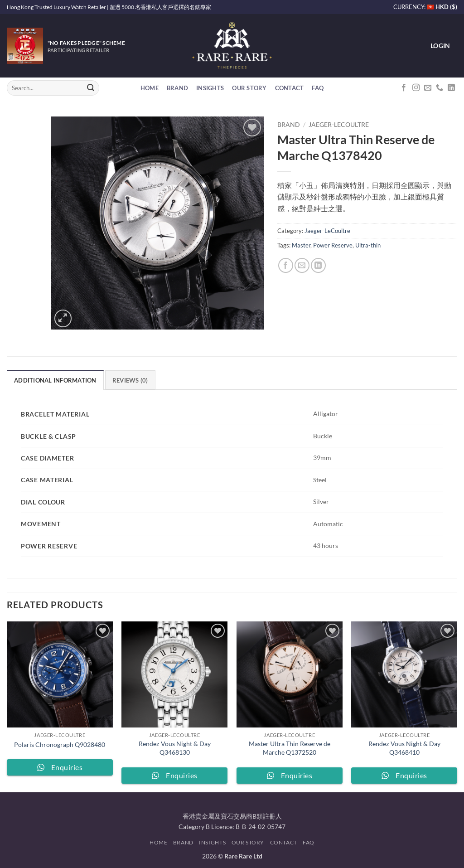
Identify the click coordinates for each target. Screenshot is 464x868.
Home (150, 88)
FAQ (318, 88)
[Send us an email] (428, 88)
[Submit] (91, 88)
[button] (440, 46)
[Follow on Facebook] (404, 88)
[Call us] (440, 88)
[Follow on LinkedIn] (451, 88)
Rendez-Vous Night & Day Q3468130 (175, 748)
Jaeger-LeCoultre (339, 125)
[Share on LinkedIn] (318, 265)
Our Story (249, 88)
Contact (290, 88)
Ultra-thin (368, 245)
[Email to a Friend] (302, 265)
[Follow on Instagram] (416, 88)
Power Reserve (333, 245)
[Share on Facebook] (286, 265)
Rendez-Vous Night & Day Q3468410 (404, 748)
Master (301, 245)
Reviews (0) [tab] (130, 380)
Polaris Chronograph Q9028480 (60, 744)
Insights (210, 88)
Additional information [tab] (55, 380)
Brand (177, 88)
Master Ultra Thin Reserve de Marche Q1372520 (290, 748)
